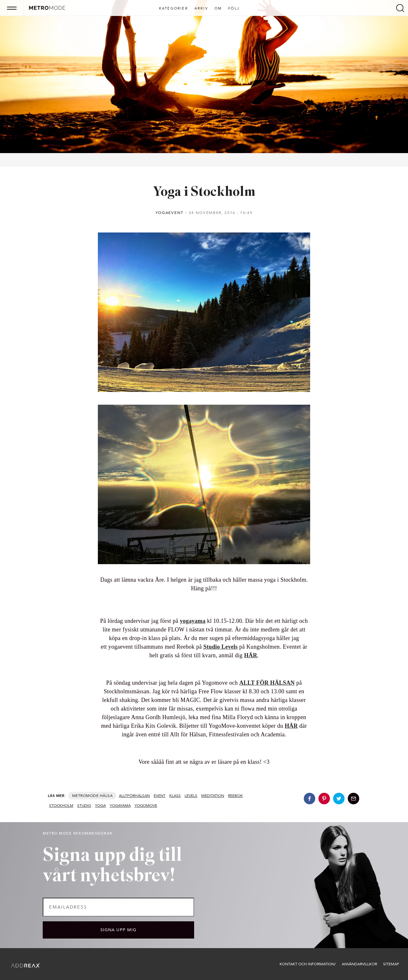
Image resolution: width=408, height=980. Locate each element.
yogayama (193, 621)
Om (218, 9)
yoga (100, 806)
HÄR (251, 655)
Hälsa (106, 796)
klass (175, 796)
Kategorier (174, 9)
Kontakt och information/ (308, 964)
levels (191, 796)
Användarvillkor (359, 964)
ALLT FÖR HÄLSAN (267, 683)
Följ (234, 9)
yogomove (146, 806)
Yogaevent (170, 213)
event (160, 796)
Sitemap (391, 964)
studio (84, 806)
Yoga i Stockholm (204, 192)
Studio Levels (221, 647)
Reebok (235, 796)
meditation (213, 796)
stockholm (61, 806)
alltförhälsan (134, 796)
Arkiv (201, 9)
